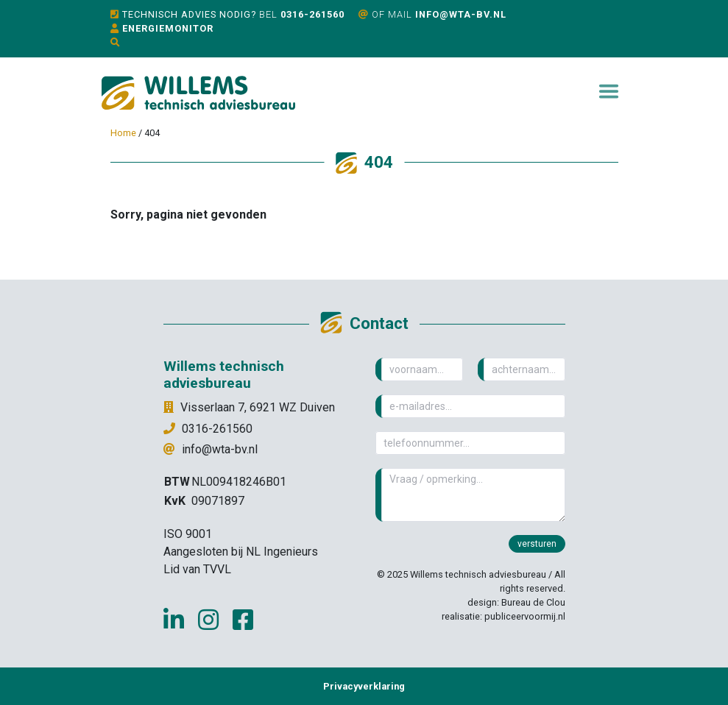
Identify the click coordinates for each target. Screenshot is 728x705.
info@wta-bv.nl (461, 14)
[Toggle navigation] (609, 91)
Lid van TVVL (197, 569)
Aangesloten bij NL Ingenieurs (241, 552)
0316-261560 (312, 14)
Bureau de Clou (533, 602)
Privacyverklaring (364, 686)
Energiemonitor (168, 28)
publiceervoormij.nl (525, 616)
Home (123, 133)
